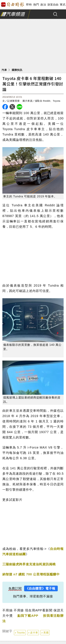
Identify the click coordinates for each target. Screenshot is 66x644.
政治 (43, 5)
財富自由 (53, 5)
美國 (46, 633)
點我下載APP (28, 616)
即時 (29, 5)
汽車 (4, 70)
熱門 (36, 5)
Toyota (21, 633)
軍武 (63, 5)
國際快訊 (17, 70)
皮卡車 (34, 633)
